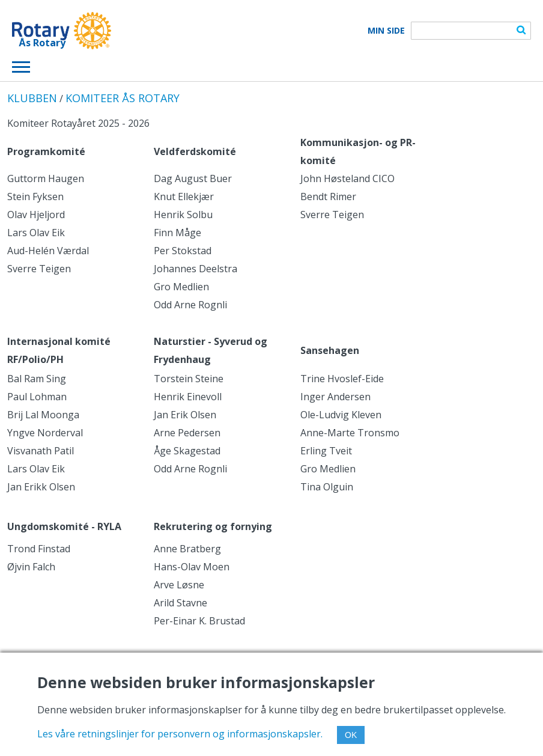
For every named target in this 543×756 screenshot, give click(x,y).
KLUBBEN (32, 98)
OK (351, 735)
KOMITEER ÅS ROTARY (123, 98)
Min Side (386, 31)
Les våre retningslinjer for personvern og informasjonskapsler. (180, 734)
